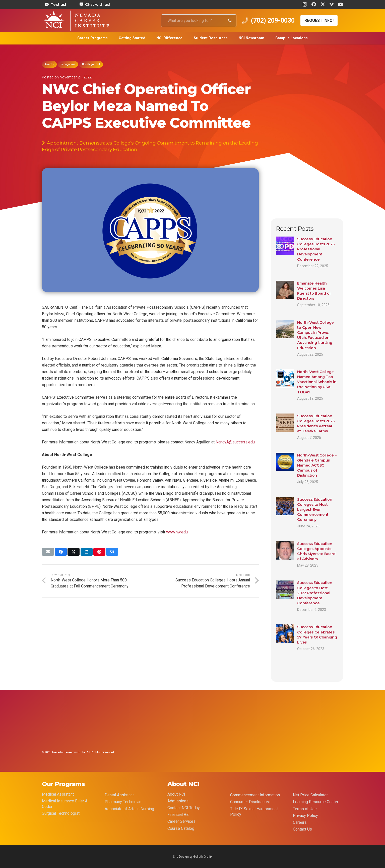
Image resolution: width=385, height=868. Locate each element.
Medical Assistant (58, 794)
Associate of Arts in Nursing (129, 809)
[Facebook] (314, 4)
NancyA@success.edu (235, 442)
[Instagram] (305, 5)
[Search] (230, 21)
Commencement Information (255, 795)
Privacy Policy (305, 816)
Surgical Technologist (61, 813)
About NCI (176, 794)
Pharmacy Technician (123, 802)
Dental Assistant (119, 795)
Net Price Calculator (310, 795)
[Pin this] (99, 552)
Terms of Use (305, 809)
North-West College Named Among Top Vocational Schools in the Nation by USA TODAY (317, 382)
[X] (323, 4)
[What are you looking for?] (199, 21)
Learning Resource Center (316, 802)
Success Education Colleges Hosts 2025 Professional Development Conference (316, 249)
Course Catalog (181, 828)
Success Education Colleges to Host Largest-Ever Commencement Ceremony (315, 509)
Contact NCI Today (184, 808)
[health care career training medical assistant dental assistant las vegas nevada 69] (76, 21)
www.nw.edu (177, 532)
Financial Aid (178, 815)
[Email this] (48, 552)
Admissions (178, 801)
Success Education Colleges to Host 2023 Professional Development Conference (315, 593)
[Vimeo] (332, 4)
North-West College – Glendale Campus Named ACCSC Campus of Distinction (317, 465)
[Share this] (61, 552)
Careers (300, 822)
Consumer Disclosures (250, 802)
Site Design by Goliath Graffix (193, 857)
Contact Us (302, 829)
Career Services (181, 821)
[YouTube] (341, 4)
